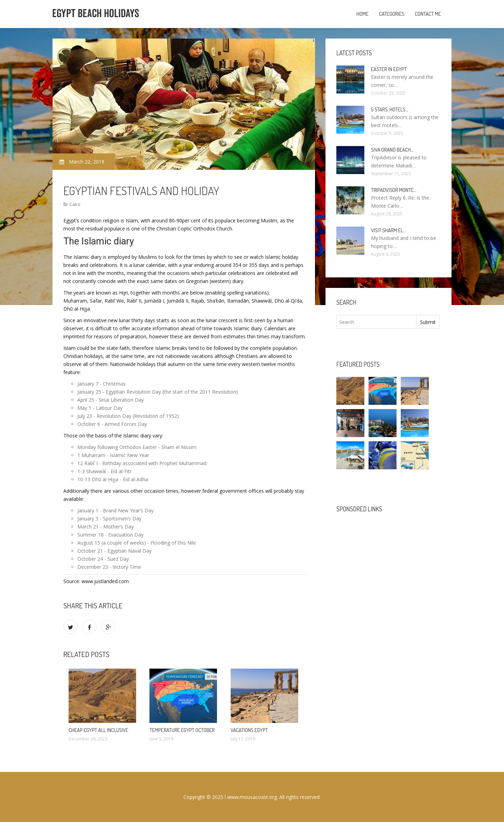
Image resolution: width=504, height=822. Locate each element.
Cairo (75, 204)
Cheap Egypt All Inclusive (99, 730)
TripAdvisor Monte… (394, 190)
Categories (392, 14)
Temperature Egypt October (182, 730)
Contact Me (428, 14)
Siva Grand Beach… (392, 150)
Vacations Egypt (249, 730)
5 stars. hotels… (390, 109)
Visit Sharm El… (388, 230)
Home (362, 14)
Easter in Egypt (389, 69)
